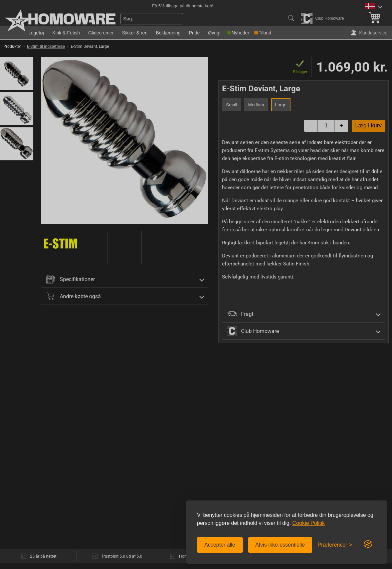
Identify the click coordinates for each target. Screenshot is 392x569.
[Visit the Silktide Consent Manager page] (368, 544)
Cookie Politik (308, 523)
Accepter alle (220, 545)
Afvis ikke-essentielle (280, 545)
